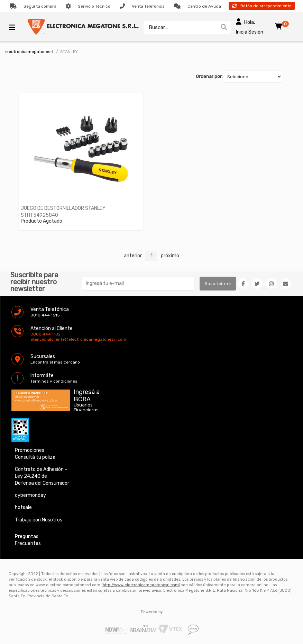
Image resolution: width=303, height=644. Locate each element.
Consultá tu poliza (35, 457)
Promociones (30, 450)
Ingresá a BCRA (87, 394)
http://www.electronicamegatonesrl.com (141, 585)
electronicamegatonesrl (29, 52)
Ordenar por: (209, 76)
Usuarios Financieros (86, 408)
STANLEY (69, 52)
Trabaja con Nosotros (39, 520)
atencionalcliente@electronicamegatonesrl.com (36, 339)
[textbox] (180, 27)
